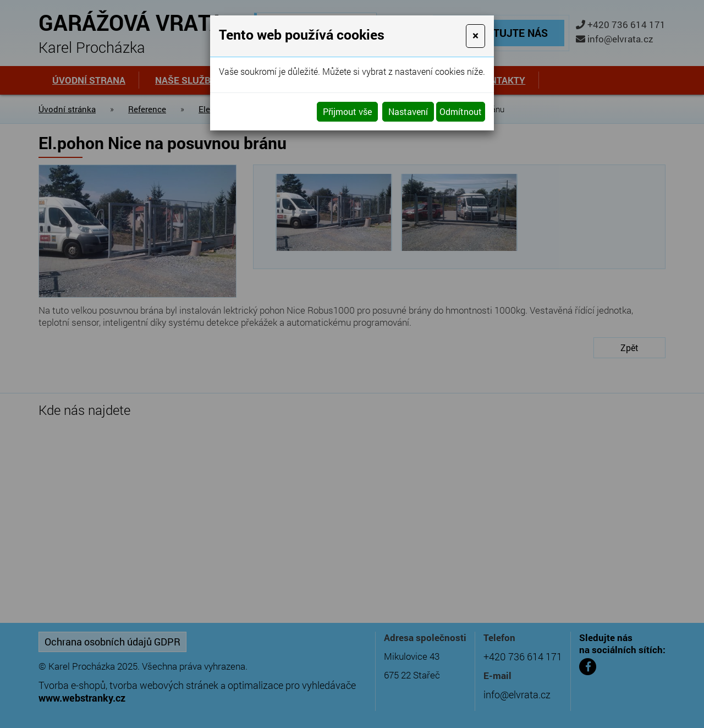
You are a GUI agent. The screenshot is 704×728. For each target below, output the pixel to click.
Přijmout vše (347, 111)
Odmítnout (461, 111)
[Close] (475, 36)
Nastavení (408, 111)
